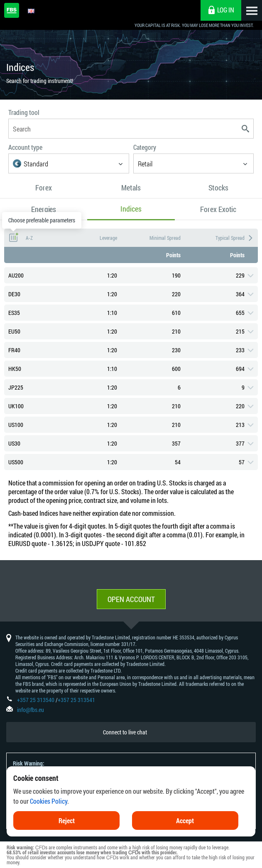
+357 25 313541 (76, 700)
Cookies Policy (49, 801)
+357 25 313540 (36, 700)
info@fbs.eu (31, 710)
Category (145, 147)
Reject (67, 820)
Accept (185, 820)
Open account (131, 599)
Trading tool (24, 112)
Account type (25, 147)
